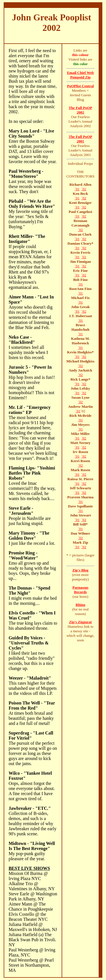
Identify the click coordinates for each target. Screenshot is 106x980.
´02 (84, 189)
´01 (77, 189)
